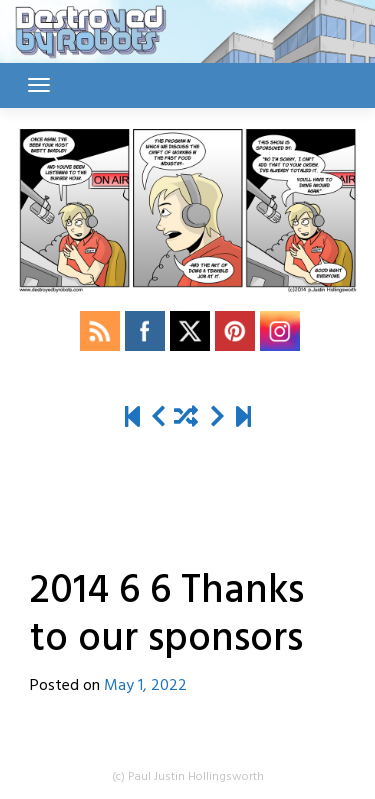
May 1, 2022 (145, 686)
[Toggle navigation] (39, 85)
